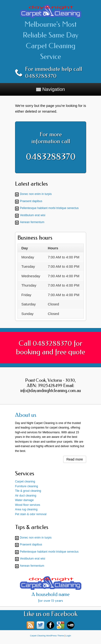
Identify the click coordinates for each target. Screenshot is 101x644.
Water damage (24, 500)
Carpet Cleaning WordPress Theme (47, 636)
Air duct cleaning (26, 496)
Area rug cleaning (26, 509)
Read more (75, 459)
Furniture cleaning (27, 486)
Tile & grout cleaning (28, 491)
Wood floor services (28, 505)
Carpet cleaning (25, 482)
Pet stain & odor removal (31, 514)
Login (68, 636)
